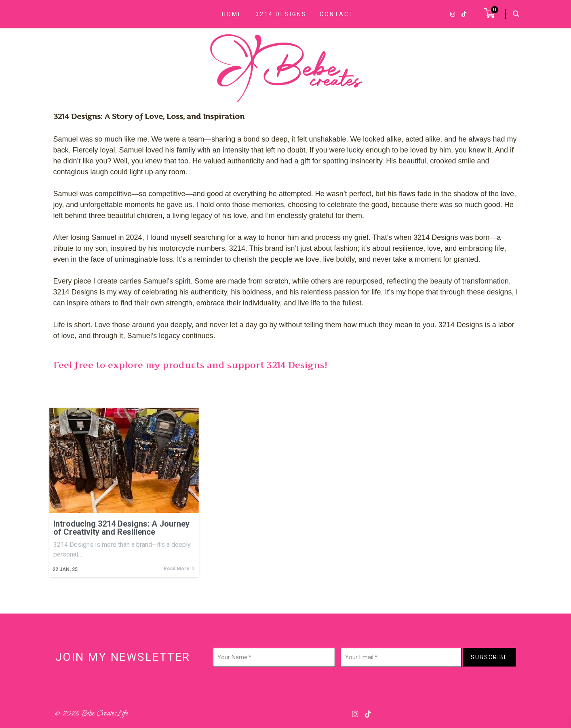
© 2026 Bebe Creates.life (92, 714)
